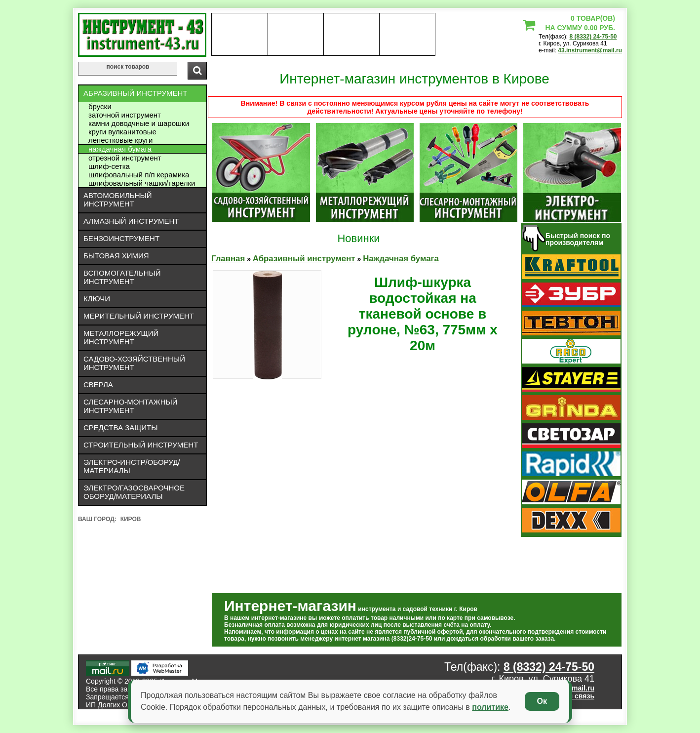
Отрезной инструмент (125, 158)
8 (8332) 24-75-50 (593, 37)
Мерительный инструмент (139, 316)
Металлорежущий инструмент (121, 337)
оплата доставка (296, 35)
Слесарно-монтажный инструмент (131, 406)
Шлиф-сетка (109, 166)
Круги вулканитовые (122, 132)
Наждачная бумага (120, 149)
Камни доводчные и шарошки (139, 123)
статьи (407, 35)
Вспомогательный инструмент (122, 277)
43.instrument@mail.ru (590, 50)
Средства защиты (121, 428)
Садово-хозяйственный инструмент (134, 363)
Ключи (97, 299)
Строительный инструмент (141, 445)
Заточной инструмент (125, 115)
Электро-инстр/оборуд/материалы (132, 466)
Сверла (98, 385)
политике (490, 707)
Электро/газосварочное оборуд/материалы (134, 492)
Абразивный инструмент (135, 93)
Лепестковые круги (120, 140)
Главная (228, 259)
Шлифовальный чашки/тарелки (142, 183)
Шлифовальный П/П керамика (139, 175)
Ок (542, 701)
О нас (240, 35)
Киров (131, 519)
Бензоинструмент (121, 238)
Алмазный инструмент (131, 221)
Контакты (352, 35)
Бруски (100, 106)
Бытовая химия (116, 256)
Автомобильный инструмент (118, 200)
